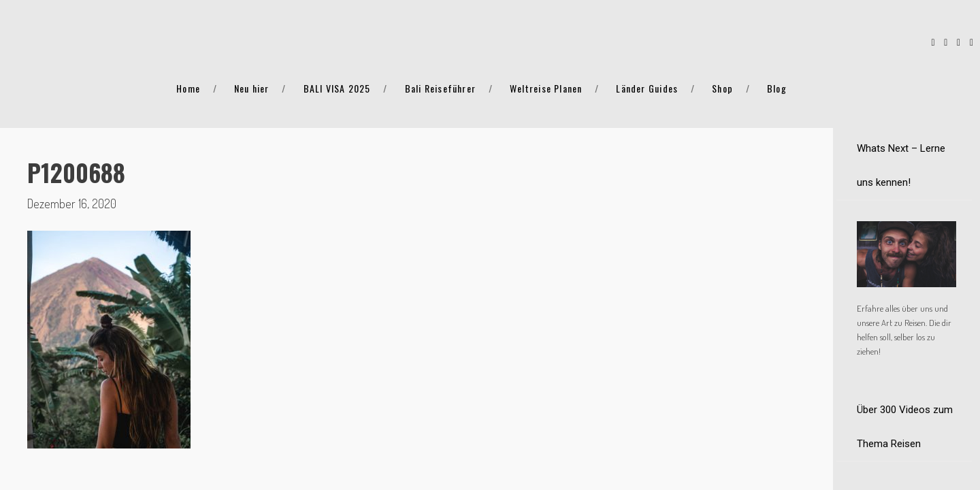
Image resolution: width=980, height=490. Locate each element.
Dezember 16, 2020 (72, 203)
